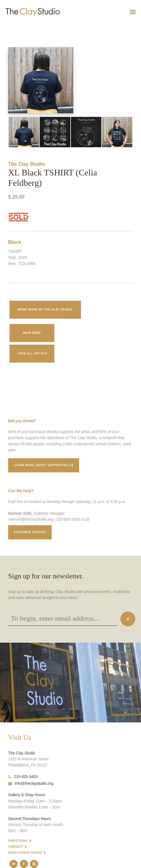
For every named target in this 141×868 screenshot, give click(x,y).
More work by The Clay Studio (45, 310)
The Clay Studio (27, 164)
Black (15, 242)
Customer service (30, 532)
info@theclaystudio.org (31, 783)
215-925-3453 (23, 777)
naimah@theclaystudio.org (31, 519)
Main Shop (32, 333)
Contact (16, 847)
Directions (18, 841)
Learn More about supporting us (44, 465)
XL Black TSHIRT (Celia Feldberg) (19, 25)
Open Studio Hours (25, 853)
